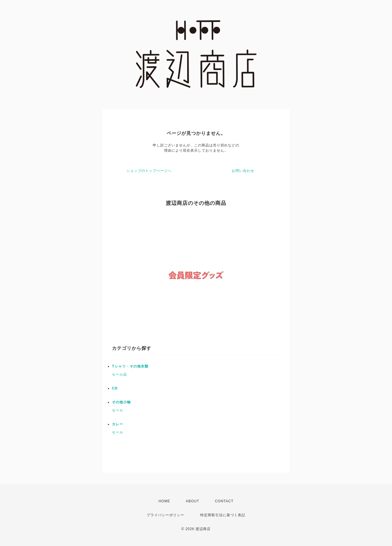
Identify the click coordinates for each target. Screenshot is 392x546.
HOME (164, 501)
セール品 (119, 374)
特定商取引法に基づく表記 (223, 515)
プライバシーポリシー (165, 515)
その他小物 (121, 402)
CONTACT (224, 501)
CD (115, 388)
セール (118, 410)
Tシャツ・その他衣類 (130, 366)
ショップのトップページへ (149, 171)
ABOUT (192, 501)
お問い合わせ (243, 171)
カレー (118, 424)
